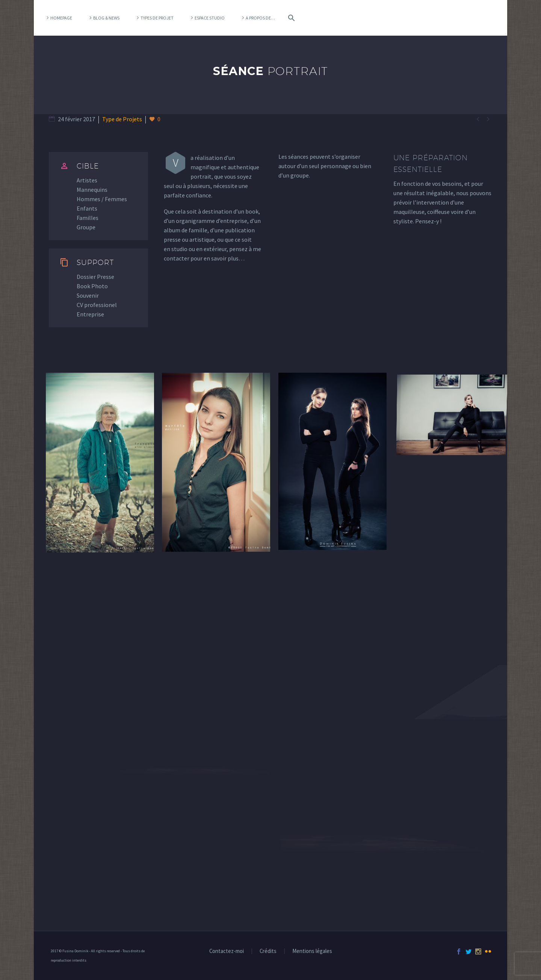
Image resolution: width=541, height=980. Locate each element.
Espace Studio (210, 18)
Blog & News (106, 18)
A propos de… (260, 18)
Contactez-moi (227, 951)
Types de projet (157, 18)
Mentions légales (312, 951)
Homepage (61, 18)
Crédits (268, 951)
